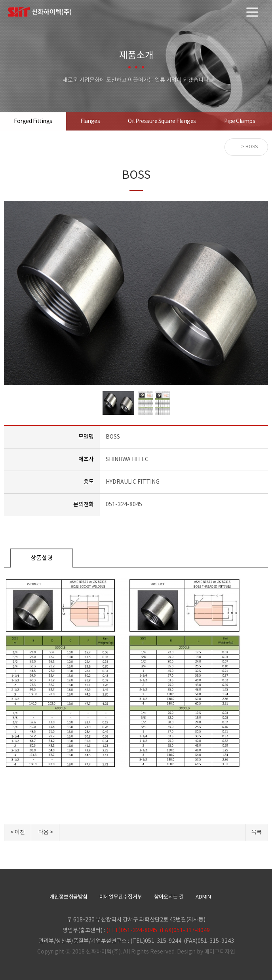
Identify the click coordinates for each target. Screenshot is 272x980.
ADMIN (203, 897)
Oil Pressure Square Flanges (162, 121)
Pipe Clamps (240, 121)
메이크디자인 (220, 952)
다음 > (46, 832)
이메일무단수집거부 (121, 897)
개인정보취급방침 (68, 897)
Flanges (90, 121)
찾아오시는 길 (169, 897)
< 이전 (18, 832)
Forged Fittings (33, 121)
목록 (257, 832)
